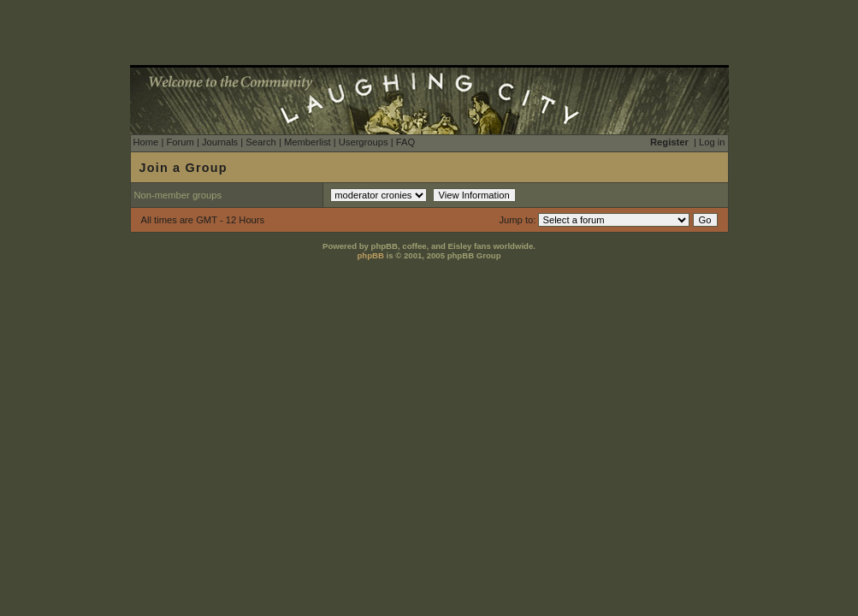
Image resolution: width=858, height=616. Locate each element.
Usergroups (364, 142)
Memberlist (308, 142)
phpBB (370, 255)
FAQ (405, 142)
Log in (712, 142)
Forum (180, 142)
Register (669, 142)
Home (146, 142)
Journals (220, 142)
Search (260, 142)
